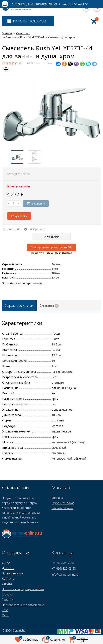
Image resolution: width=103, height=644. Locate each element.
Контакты (8, 579)
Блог (5, 610)
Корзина (57, 498)
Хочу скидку (19, 216)
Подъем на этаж (13, 573)
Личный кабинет (62, 508)
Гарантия (8, 600)
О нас (6, 563)
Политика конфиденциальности (23, 589)
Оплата (7, 584)
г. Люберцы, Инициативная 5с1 (35, 4)
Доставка (8, 568)
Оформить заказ (63, 503)
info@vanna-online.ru (65, 575)
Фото (6, 615)
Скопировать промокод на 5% (51, 247)
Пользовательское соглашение (23, 605)
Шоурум (7, 594)
